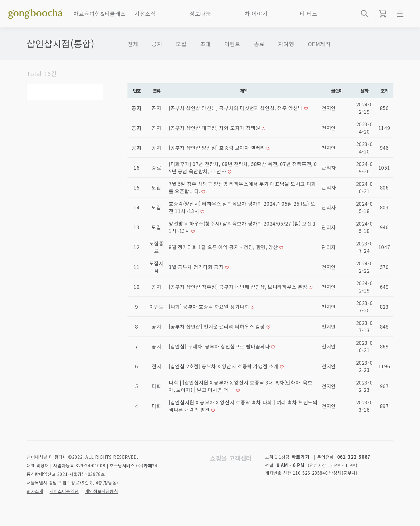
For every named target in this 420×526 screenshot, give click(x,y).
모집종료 (157, 247)
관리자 (329, 167)
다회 (156, 386)
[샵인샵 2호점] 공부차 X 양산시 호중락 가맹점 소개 (224, 366)
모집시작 (157, 267)
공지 (157, 44)
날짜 (365, 90)
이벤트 (232, 44)
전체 (133, 44)
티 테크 (308, 13)
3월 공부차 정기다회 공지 (197, 267)
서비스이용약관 (64, 491)
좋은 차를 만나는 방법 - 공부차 (35, 12)
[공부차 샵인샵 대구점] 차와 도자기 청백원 (215, 128)
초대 (206, 44)
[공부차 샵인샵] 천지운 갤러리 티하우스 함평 (218, 326)
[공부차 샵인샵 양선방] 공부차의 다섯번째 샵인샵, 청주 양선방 (236, 108)
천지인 (329, 108)
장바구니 (382, 14)
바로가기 (300, 457)
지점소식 (145, 13)
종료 (259, 44)
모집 (181, 44)
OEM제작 (319, 44)
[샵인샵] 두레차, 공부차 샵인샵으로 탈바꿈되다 (220, 346)
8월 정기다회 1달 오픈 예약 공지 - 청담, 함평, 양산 (224, 247)
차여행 (286, 44)
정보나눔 (200, 13)
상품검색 (365, 14)
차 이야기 (256, 13)
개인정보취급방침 (102, 491)
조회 (384, 90)
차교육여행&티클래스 (100, 13)
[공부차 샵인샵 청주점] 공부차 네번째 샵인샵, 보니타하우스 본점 (239, 287)
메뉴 (400, 14)
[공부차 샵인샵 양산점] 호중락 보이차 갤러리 (218, 148)
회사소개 (35, 491)
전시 (156, 366)
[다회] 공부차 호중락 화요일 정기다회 (210, 307)
